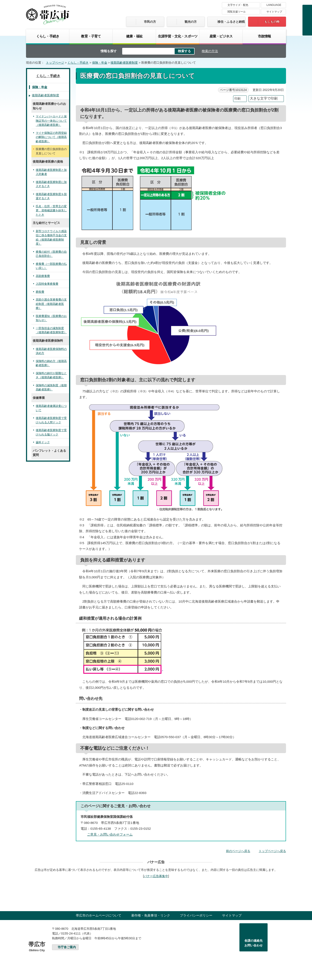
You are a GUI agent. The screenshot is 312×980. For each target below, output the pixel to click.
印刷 (237, 99)
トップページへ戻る (272, 851)
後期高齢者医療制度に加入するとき (51, 184)
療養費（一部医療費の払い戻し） (51, 266)
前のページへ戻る (238, 851)
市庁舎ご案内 (67, 947)
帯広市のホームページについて (99, 915)
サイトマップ (274, 12)
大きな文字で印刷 (264, 98)
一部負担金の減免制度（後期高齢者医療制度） (51, 330)
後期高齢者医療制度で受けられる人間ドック (51, 420)
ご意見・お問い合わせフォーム (110, 834)
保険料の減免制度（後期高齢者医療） (51, 387)
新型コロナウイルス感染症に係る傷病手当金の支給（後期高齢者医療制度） (51, 238)
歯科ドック (43, 442)
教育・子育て (91, 36)
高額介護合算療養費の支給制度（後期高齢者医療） (51, 304)
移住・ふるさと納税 (231, 22)
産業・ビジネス (221, 36)
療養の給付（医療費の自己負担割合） (51, 254)
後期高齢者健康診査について (51, 408)
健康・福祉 (134, 36)
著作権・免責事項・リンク (151, 915)
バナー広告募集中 (156, 876)
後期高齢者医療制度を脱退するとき (51, 196)
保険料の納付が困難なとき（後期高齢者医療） (51, 375)
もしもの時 (272, 22)
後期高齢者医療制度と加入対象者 (51, 172)
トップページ (55, 63)
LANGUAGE (274, 5)
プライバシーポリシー (196, 915)
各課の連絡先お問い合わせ (253, 943)
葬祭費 (40, 292)
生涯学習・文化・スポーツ (178, 36)
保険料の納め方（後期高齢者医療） (51, 363)
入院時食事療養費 (47, 284)
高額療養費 (43, 276)
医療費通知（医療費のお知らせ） (51, 318)
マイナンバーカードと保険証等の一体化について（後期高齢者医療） (51, 121)
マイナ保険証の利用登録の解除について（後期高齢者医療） (51, 137)
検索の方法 (210, 51)
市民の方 (150, 22)
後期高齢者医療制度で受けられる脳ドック (51, 432)
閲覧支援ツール (237, 12)
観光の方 (191, 22)
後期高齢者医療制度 (124, 63)
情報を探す (109, 51)
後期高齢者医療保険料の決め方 (51, 351)
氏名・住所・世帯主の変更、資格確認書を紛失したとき (51, 210)
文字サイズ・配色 (238, 5)
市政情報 (264, 36)
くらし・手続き (48, 36)
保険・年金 (100, 63)
